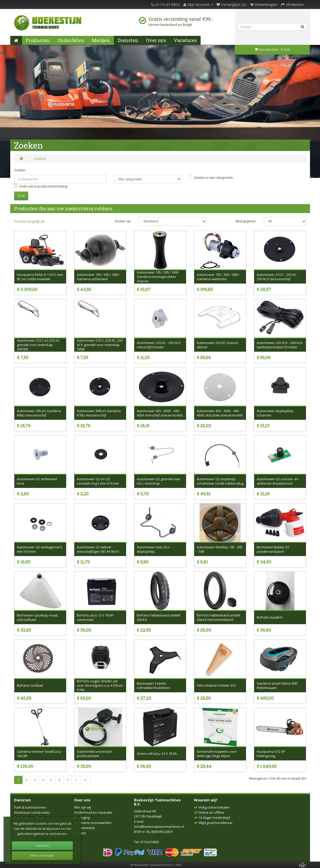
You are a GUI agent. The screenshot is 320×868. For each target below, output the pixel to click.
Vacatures (185, 40)
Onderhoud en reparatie (93, 812)
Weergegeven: (246, 221)
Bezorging (82, 818)
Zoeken (40, 159)
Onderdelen (71, 40)
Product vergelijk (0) (29, 221)
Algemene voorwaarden (93, 823)
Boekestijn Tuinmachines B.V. (157, 802)
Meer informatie (42, 856)
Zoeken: (20, 170)
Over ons (156, 40)
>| (85, 780)
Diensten (128, 40)
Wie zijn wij (82, 807)
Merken (101, 40)
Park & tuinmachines (30, 807)
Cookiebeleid (84, 828)
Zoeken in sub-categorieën (211, 177)
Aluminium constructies (32, 812)
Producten (38, 40)
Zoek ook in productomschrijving (41, 186)
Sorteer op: (123, 221)
